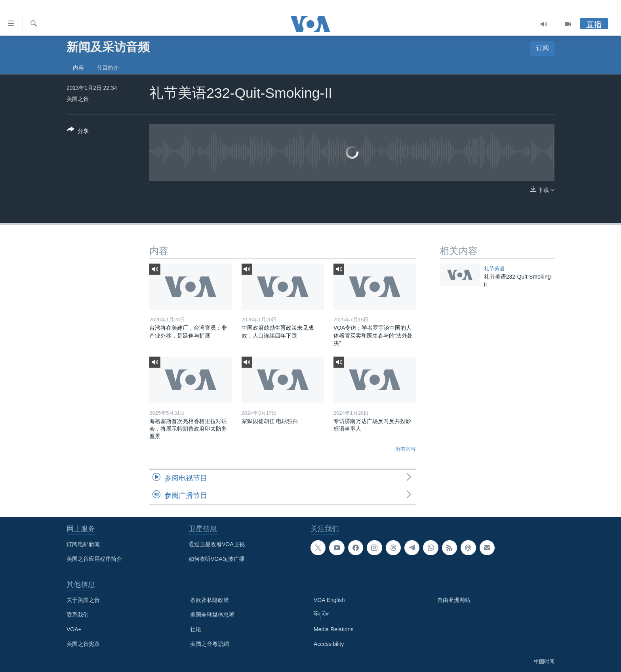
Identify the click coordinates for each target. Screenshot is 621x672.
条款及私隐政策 (210, 600)
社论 (196, 629)
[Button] (78, 132)
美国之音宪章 (83, 644)
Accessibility (329, 644)
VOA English (329, 600)
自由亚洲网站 (454, 600)
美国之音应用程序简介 (94, 559)
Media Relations (333, 629)
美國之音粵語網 (210, 644)
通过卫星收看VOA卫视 (217, 544)
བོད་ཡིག (322, 615)
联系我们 (78, 615)
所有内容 (406, 449)
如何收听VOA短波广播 (217, 559)
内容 (78, 68)
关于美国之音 (83, 600)
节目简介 (108, 68)
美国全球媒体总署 (212, 615)
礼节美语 (494, 269)
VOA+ (74, 629)
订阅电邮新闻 (83, 544)
